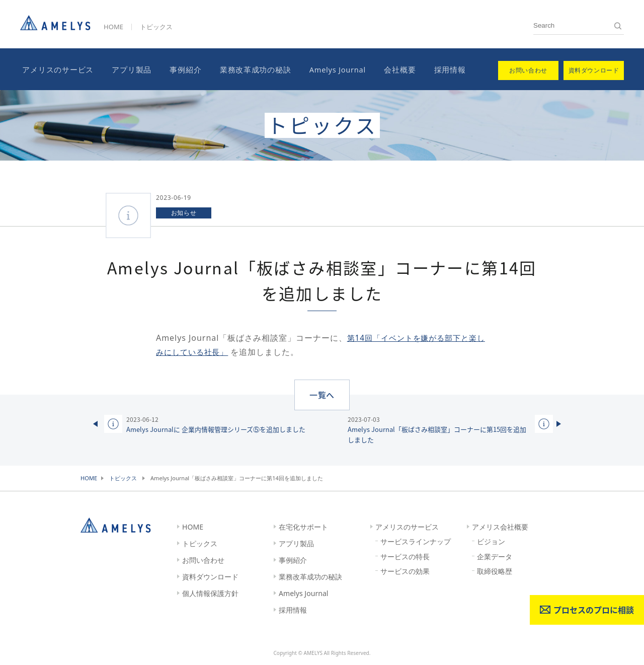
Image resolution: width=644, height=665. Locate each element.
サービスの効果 (405, 571)
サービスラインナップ (416, 540)
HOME (113, 27)
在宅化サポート (303, 526)
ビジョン (491, 540)
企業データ (495, 556)
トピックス (156, 27)
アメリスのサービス (56, 69)
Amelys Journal (328, 69)
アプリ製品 (128, 69)
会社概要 (389, 69)
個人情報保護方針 (210, 592)
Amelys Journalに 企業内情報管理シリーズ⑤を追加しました (216, 423)
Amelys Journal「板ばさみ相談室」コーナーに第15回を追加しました (439, 429)
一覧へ (322, 393)
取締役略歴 (495, 571)
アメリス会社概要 (500, 526)
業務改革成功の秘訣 (247, 69)
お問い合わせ (203, 559)
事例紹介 (179, 69)
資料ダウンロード (210, 576)
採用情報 (436, 69)
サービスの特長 (405, 556)
